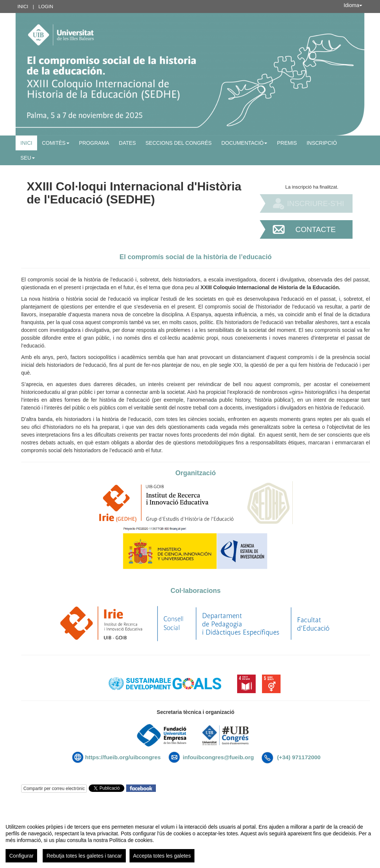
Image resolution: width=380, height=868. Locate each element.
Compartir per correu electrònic (54, 789)
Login (46, 6)
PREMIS (287, 143)
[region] (190, 840)
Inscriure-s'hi (315, 203)
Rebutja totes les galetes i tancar (84, 856)
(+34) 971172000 (299, 757)
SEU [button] (28, 158)
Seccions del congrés (178, 143)
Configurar (21, 856)
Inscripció (322, 143)
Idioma (353, 5)
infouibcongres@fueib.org (218, 757)
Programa (94, 143)
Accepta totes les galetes (162, 856)
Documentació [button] (244, 143)
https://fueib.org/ (107, 757)
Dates (127, 143)
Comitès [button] (56, 143)
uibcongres (146, 757)
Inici (23, 6)
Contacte (316, 229)
